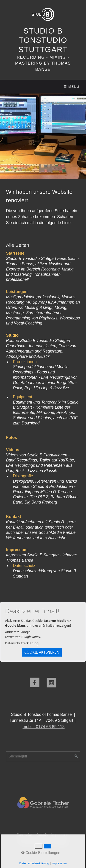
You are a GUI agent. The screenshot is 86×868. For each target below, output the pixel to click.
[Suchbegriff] (43, 756)
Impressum (60, 835)
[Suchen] (76, 756)
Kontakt (42, 835)
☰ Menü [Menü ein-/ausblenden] (72, 87)
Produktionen (25, 362)
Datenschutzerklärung (22, 643)
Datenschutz (24, 566)
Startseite (25, 835)
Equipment (22, 397)
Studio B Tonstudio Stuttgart (43, 40)
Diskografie (23, 476)
